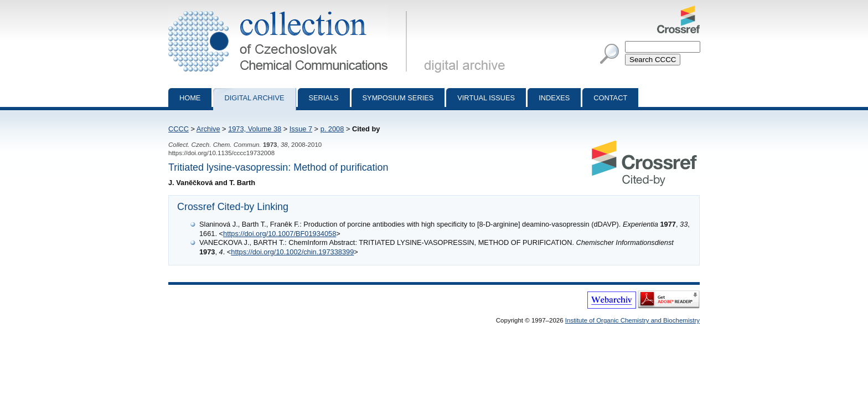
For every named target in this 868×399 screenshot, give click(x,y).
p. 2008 (332, 129)
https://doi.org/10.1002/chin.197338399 (292, 252)
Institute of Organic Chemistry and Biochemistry (632, 320)
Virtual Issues (486, 98)
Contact (610, 98)
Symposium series (398, 98)
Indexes (554, 98)
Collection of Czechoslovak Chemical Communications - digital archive (290, 10)
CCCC (179, 129)
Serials (324, 98)
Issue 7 (301, 129)
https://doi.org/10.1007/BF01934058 (280, 234)
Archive (208, 129)
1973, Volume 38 (255, 129)
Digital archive (254, 98)
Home (190, 98)
